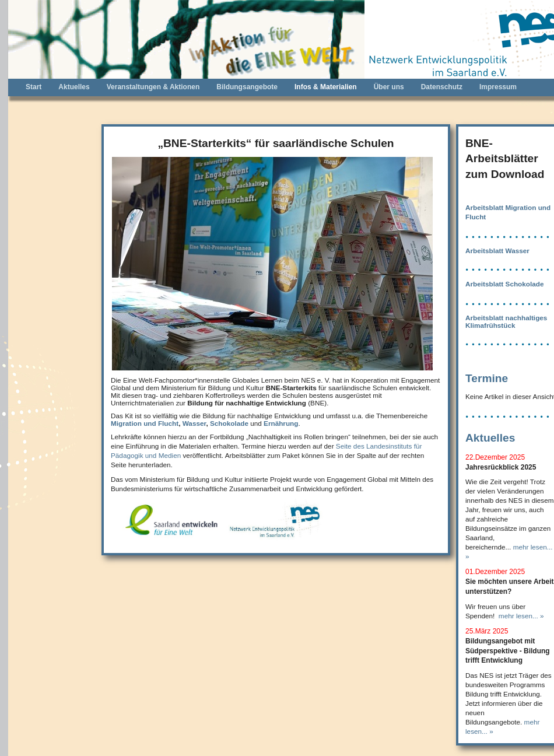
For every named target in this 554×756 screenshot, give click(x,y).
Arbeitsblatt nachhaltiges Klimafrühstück (506, 321)
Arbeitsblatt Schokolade (505, 284)
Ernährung (281, 423)
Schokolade (229, 423)
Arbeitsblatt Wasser (497, 251)
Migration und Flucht (145, 423)
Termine (487, 378)
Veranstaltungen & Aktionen (153, 87)
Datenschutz (442, 87)
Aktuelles (74, 87)
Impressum (498, 87)
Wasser (194, 423)
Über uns (389, 87)
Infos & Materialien (326, 87)
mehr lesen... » (521, 616)
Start (34, 87)
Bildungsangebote (247, 87)
